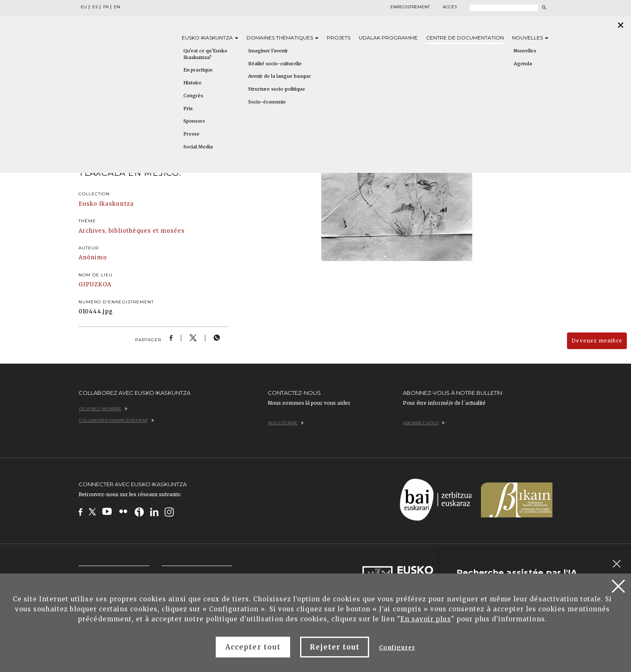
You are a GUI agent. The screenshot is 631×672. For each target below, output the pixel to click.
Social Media (198, 147)
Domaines (282, 38)
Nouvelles (530, 38)
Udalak (388, 38)
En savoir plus (426, 619)
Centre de (465, 38)
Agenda (523, 64)
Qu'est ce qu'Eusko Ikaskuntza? (205, 54)
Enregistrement (410, 7)
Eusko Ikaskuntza (106, 204)
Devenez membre (597, 341)
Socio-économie (267, 102)
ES (95, 7)
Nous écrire (286, 423)
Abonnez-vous (424, 423)
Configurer (397, 648)
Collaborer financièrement (117, 420)
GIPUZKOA (95, 284)
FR (106, 7)
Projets (339, 38)
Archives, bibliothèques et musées (132, 231)
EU (84, 7)
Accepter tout (253, 647)
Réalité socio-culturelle (275, 64)
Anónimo (93, 257)
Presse (191, 134)
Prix (188, 108)
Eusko (210, 38)
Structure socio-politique (277, 89)
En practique (198, 70)
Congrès (193, 96)
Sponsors (194, 121)
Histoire (192, 83)
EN (117, 7)
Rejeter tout (335, 647)
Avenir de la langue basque (280, 76)
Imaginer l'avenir (268, 51)
